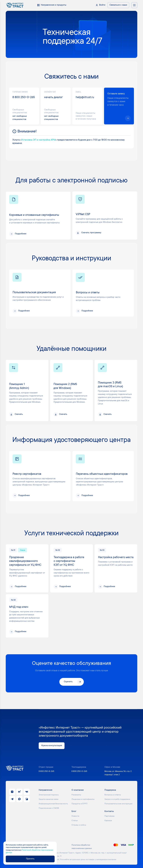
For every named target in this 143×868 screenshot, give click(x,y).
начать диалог (53, 97)
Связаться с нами (118, 5)
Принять (30, 859)
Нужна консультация (52, 746)
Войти (102, 5)
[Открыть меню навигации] (134, 5)
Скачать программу (91, 233)
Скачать (19, 414)
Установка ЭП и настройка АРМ (38, 140)
